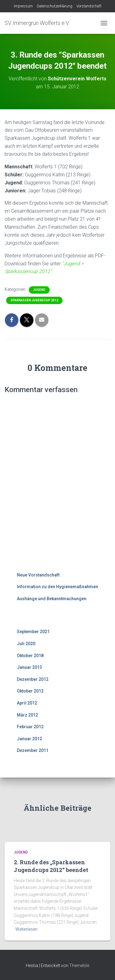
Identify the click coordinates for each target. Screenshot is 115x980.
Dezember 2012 (33, 679)
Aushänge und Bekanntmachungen (52, 599)
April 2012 (27, 703)
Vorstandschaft (89, 6)
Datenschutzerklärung (55, 6)
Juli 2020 (26, 644)
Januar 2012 (29, 739)
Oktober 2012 (30, 691)
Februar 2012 (30, 727)
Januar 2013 (29, 667)
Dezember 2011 (33, 750)
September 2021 (33, 632)
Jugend (39, 290)
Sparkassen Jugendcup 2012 (34, 300)
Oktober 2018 (30, 656)
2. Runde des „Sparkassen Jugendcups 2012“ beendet (51, 866)
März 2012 (27, 715)
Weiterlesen (26, 929)
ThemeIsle (79, 966)
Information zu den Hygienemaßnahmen (57, 587)
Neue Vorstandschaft (38, 575)
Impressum (23, 6)
